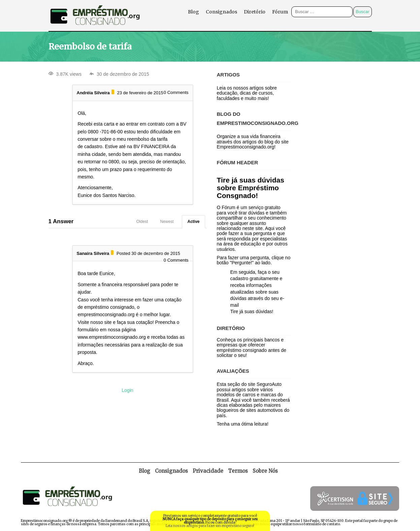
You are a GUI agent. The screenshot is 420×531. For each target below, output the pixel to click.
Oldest (142, 222)
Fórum (280, 12)
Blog (193, 12)
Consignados (221, 12)
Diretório (255, 12)
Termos (238, 471)
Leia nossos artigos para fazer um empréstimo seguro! (210, 526)
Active (193, 222)
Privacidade (208, 471)
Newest (167, 222)
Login (127, 390)
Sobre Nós (265, 471)
